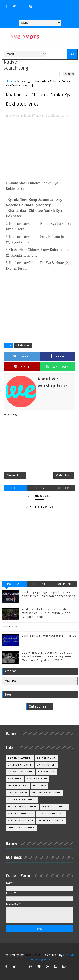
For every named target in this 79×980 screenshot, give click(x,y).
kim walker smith (21, 821)
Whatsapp (57, 366)
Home (10, 81)
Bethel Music (47, 758)
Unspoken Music (54, 807)
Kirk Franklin (37, 779)
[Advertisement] (40, 152)
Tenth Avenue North (23, 807)
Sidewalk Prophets (22, 800)
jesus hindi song (51, 814)
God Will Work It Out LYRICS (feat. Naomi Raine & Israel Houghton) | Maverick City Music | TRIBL (47, 657)
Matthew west (18, 786)
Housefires (46, 772)
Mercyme (40, 786)
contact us (10, 627)
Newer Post (15, 475)
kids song (24, 81)
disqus (39, 488)
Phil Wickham (18, 793)
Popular (14, 584)
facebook (63, 488)
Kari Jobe (15, 779)
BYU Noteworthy (20, 758)
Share (58, 356)
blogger (15, 488)
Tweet (22, 356)
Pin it (22, 366)
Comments (65, 584)
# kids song (23, 345)
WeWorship (32, 955)
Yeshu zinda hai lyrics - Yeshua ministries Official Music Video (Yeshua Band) (46, 613)
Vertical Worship (21, 814)
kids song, (62, 115)
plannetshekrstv (51, 821)
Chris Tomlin (47, 765)
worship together (21, 827)
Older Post (64, 475)
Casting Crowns (20, 765)
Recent (39, 584)
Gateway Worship (21, 772)
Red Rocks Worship (47, 793)
